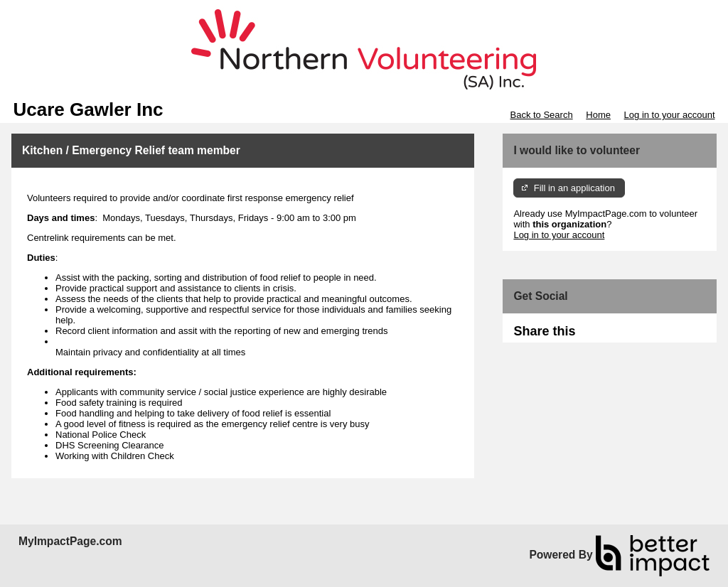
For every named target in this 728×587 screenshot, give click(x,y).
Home (598, 115)
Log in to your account (670, 115)
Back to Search (541, 115)
